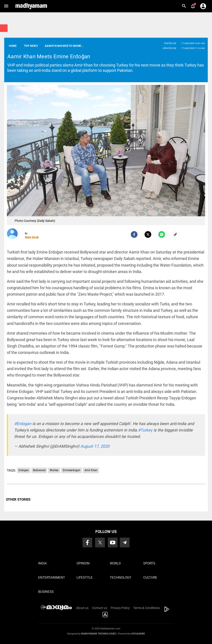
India (42, 563)
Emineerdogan (72, 470)
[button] (6, 6)
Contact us (100, 608)
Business (46, 592)
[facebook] (134, 234)
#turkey (54, 470)
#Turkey (145, 430)
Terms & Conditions (147, 608)
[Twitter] (148, 234)
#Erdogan (23, 424)
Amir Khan (91, 470)
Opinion (83, 563)
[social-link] (175, 234)
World (115, 563)
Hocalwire (138, 634)
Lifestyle (85, 578)
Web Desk (32, 237)
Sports (149, 563)
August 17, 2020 (95, 446)
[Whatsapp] (162, 234)
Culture (150, 578)
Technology (121, 578)
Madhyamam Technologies (99, 634)
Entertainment (52, 578)
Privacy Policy (120, 608)
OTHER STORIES (18, 500)
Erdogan (24, 470)
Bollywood (39, 470)
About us (82, 608)
